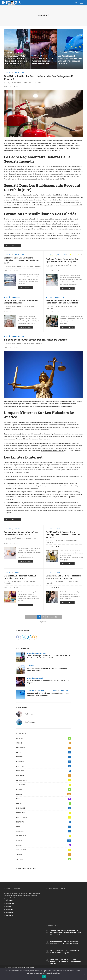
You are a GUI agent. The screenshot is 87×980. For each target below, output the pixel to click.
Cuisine (43, 745)
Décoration (43, 749)
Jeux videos (43, 786)
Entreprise (64, 50)
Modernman (29, 715)
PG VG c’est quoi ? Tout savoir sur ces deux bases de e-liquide (42, 61)
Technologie (52, 256)
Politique (20, 52)
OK (44, 977)
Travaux (43, 856)
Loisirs (43, 791)
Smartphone (43, 837)
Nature (43, 805)
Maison (43, 796)
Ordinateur (43, 814)
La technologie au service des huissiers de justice (38, 341)
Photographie (43, 819)
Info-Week (9, 914)
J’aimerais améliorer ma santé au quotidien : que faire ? (20, 579)
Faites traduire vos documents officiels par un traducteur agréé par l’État (22, 261)
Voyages (43, 861)
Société (10, 52)
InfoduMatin (10, 905)
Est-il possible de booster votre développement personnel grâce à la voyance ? (64, 536)
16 (56, 618)
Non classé (43, 810)
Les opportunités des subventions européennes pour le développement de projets (68, 58)
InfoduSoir (9, 911)
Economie (73, 48)
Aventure (43, 740)
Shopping (43, 833)
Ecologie (43, 758)
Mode (43, 800)
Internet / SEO (75, 255)
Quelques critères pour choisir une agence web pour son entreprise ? (63, 261)
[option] (17, 49)
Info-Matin (9, 902)
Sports (43, 847)
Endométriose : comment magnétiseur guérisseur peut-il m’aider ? (22, 535)
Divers (31, 667)
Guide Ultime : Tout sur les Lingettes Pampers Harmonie (22, 302)
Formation (43, 772)
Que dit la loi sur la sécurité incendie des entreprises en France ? (43, 78)
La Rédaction (17, 83)
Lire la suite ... (12, 246)
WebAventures (30, 724)
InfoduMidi (10, 917)
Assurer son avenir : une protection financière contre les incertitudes (63, 302)
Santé (45, 55)
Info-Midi (9, 908)
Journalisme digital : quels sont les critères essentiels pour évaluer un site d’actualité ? (16, 59)
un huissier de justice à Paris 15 (52, 452)
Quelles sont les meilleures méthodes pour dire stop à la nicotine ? (64, 579)
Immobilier (43, 777)
